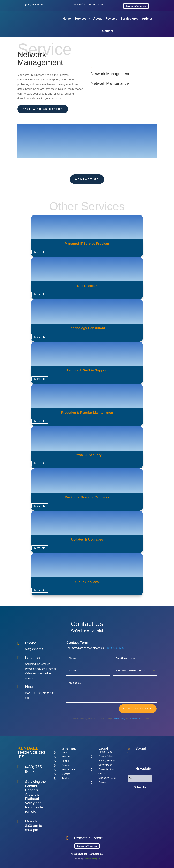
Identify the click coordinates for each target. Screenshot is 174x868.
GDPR (102, 774)
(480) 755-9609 (34, 5)
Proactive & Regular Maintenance (87, 413)
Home (67, 19)
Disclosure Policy (107, 778)
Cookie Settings (106, 770)
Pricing (65, 761)
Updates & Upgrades (87, 540)
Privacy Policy (119, 719)
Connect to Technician (136, 6)
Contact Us (87, 180)
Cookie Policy (105, 765)
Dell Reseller (87, 286)
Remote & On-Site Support (87, 371)
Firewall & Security (87, 455)
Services (80, 19)
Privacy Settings (107, 761)
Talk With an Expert (44, 109)
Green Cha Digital (92, 859)
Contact (108, 31)
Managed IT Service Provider (87, 244)
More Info (40, 253)
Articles (147, 19)
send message (138, 709)
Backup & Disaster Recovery (87, 498)
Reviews (111, 19)
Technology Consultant (87, 329)
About (98, 19)
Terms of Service (137, 719)
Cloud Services (87, 582)
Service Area (129, 19)
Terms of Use (105, 752)
